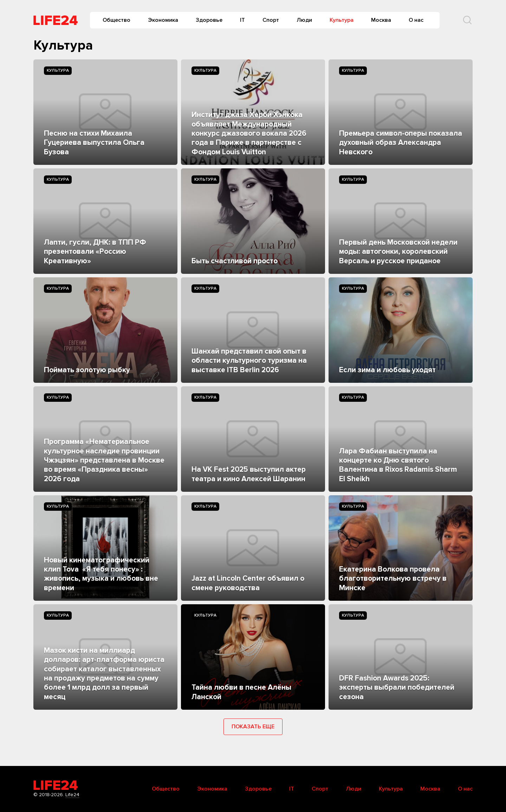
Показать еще (253, 727)
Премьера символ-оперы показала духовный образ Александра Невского (401, 143)
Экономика (163, 20)
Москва (381, 20)
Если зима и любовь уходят (387, 370)
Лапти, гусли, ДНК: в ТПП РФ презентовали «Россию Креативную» (95, 252)
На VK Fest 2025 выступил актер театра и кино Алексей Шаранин (249, 474)
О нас (416, 20)
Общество (116, 20)
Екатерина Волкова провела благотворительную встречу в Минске (393, 579)
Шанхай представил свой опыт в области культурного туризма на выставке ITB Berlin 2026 (249, 361)
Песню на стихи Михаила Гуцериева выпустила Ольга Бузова (94, 143)
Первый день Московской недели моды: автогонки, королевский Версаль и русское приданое (398, 252)
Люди (304, 20)
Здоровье (209, 20)
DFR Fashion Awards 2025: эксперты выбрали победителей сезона (397, 688)
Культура (342, 20)
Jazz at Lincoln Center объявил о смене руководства (248, 583)
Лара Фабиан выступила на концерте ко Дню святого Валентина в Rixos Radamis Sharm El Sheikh (398, 465)
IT (242, 20)
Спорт (271, 20)
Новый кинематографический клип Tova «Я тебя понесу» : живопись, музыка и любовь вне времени (101, 574)
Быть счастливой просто (235, 261)
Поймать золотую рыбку (87, 370)
